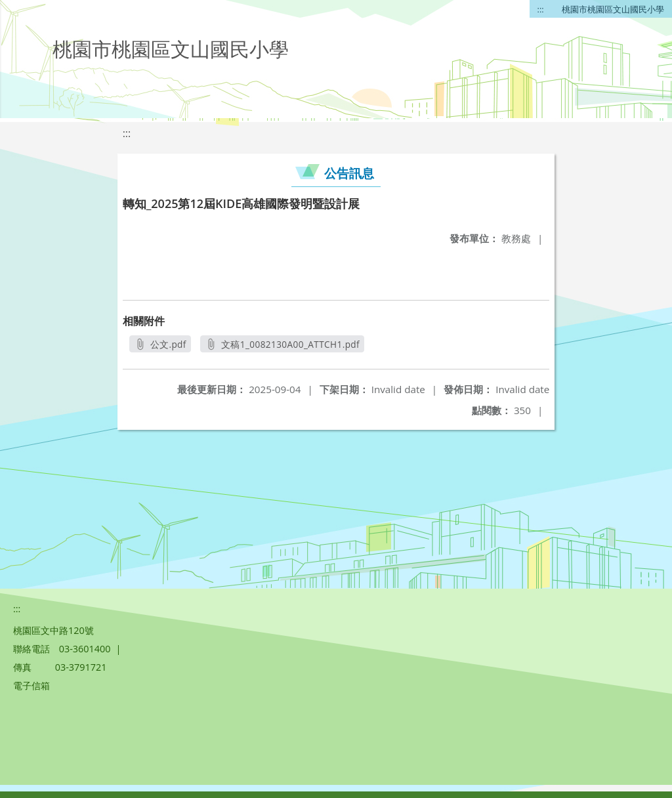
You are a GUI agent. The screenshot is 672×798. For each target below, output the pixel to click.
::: (541, 9)
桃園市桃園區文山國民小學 (613, 9)
